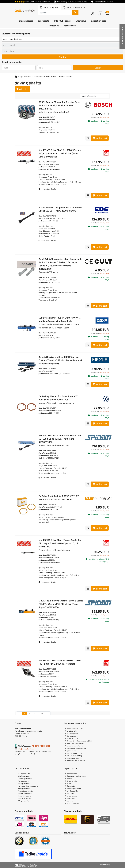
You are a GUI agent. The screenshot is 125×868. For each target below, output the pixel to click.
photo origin (72, 731)
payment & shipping (75, 758)
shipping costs (104, 117)
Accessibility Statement (76, 761)
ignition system (73, 803)
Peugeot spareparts (25, 791)
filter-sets (71, 786)
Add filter (23, 89)
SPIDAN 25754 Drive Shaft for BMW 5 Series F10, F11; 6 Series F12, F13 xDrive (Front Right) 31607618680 (61, 604)
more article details (47, 189)
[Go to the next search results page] (48, 713)
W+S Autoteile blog (74, 756)
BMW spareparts (24, 776)
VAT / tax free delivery (76, 743)
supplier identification (76, 746)
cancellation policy (74, 753)
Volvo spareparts (24, 798)
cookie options (73, 733)
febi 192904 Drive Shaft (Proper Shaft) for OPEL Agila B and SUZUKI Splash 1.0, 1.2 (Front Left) (60, 543)
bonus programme (74, 736)
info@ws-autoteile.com (27, 749)
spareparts (25, 76)
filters (69, 783)
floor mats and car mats (77, 776)
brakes (70, 778)
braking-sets (72, 781)
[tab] (49, 7)
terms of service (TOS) (76, 728)
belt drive (71, 793)
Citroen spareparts (25, 778)
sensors (70, 801)
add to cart (100, 138)
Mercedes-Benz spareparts (28, 786)
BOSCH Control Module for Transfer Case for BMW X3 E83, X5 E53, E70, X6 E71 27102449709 (59, 105)
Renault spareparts (25, 793)
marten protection (74, 788)
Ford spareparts (24, 783)
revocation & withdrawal (77, 748)
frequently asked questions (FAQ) (80, 741)
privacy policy (72, 738)
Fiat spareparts (23, 781)
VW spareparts (23, 801)
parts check (72, 751)
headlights (71, 798)
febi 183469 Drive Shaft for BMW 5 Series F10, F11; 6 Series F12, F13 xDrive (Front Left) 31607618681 (60, 153)
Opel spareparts (24, 788)
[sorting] (94, 96)
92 (42, 713)
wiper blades (72, 796)
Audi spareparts (24, 774)
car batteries (72, 774)
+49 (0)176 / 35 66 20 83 (41, 746)
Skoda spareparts (24, 796)
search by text (51, 7)
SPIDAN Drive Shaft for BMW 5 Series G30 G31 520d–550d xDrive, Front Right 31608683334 (60, 439)
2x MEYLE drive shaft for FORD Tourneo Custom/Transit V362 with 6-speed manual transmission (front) (60, 360)
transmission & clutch (45, 76)
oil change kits (73, 791)
